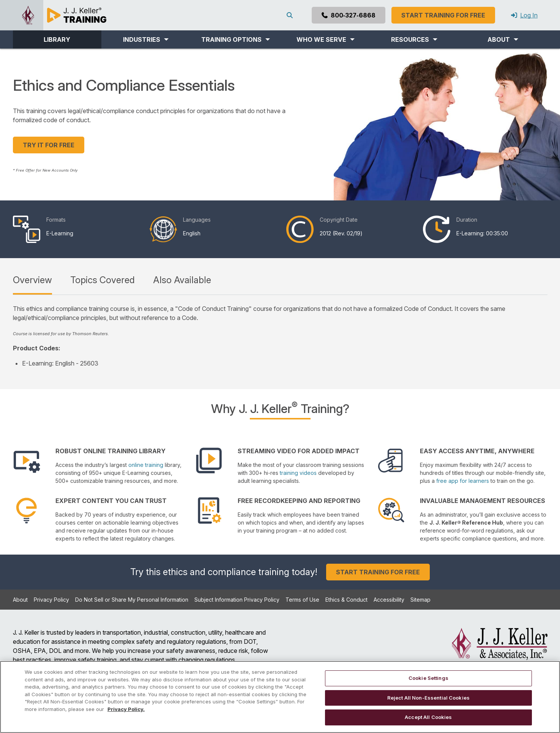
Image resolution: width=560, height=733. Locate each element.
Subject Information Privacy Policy (237, 600)
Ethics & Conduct (346, 600)
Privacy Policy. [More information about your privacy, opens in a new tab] (126, 709)
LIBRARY (57, 39)
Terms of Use (302, 600)
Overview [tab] (32, 280)
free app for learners (463, 481)
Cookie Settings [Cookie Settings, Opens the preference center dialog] (428, 678)
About (20, 600)
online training (146, 465)
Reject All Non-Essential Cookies (428, 698)
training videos (298, 473)
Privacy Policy (51, 600)
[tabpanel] (280, 336)
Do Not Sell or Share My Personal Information (132, 600)
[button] (146, 39)
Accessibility (389, 600)
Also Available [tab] (182, 280)
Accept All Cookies (428, 717)
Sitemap (420, 600)
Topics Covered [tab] (103, 280)
